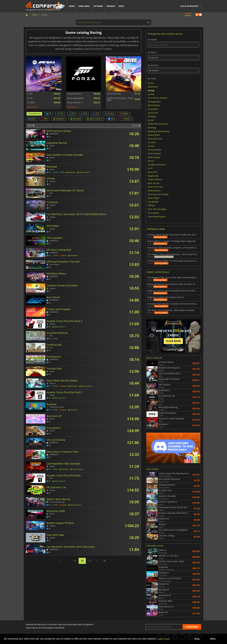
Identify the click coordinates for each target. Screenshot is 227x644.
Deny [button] (197, 639)
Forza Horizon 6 (75, 94)
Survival (152, 142)
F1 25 (30, 94)
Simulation (153, 109)
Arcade (151, 146)
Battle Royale (154, 157)
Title (31, 125)
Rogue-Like (153, 176)
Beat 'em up (153, 183)
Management (154, 101)
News (121, 6)
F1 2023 (31, 103)
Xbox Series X (95, 119)
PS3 (84, 114)
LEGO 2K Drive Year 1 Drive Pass (120, 99)
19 (75, 561)
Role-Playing (154, 105)
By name (173, 43)
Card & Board (154, 153)
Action (151, 83)
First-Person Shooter (158, 98)
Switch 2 (126, 119)
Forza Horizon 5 (75, 103)
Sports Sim (153, 113)
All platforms (34, 114)
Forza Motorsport (75, 98)
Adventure (153, 87)
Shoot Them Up (155, 187)
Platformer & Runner (158, 124)
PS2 (96, 114)
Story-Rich (153, 172)
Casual (151, 94)
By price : (173, 56)
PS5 (60, 114)
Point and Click (155, 139)
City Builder (153, 202)
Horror (151, 161)
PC (49, 114)
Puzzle (151, 120)
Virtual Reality (154, 150)
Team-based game (157, 216)
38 (104, 561)
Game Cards (84, 6)
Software (98, 6)
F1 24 (30, 98)
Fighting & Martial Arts (159, 131)
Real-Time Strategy (157, 209)
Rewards (111, 6)
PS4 (72, 114)
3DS (44, 119)
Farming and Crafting (158, 194)
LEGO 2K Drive (114, 94)
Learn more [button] (164, 639)
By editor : (173, 69)
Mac (111, 119)
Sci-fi (150, 168)
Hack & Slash (154, 135)
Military (151, 205)
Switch (124, 114)
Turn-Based (153, 213)
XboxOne (59, 119)
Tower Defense (155, 179)
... (67, 561)
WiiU (32, 119)
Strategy (152, 116)
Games (72, 6)
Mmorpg (152, 128)
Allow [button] (213, 639)
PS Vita (109, 114)
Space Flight (154, 198)
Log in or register (189, 6)
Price (136, 125)
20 (82, 561)
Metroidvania (154, 191)
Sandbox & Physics (157, 164)
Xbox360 (76, 119)
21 (90, 561)
